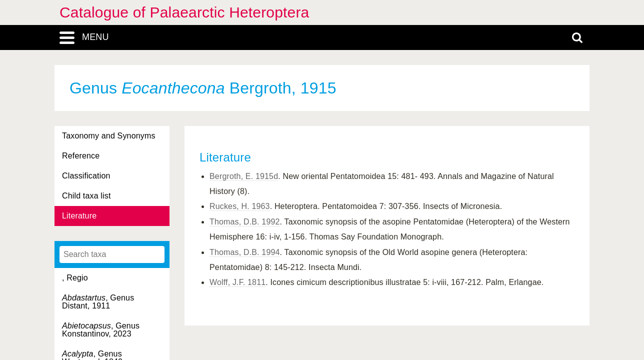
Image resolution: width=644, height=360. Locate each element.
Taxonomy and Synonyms (109, 136)
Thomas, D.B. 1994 (245, 252)
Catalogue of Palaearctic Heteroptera (184, 12)
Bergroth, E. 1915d (244, 176)
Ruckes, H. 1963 (240, 206)
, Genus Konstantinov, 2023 (101, 330)
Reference (81, 156)
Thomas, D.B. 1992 (245, 222)
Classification (86, 176)
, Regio (75, 278)
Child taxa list (86, 196)
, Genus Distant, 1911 (98, 302)
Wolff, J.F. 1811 (237, 282)
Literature (79, 216)
